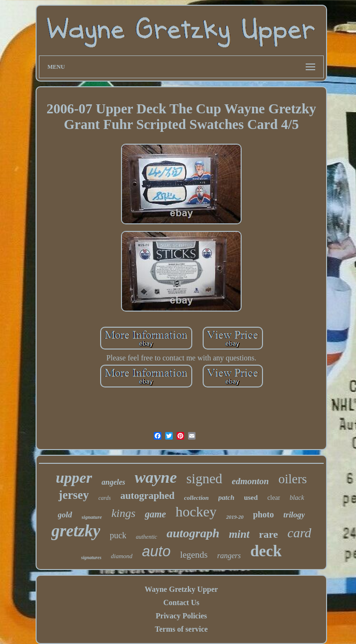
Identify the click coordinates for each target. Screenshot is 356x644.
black (297, 498)
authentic (146, 537)
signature (92, 517)
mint (239, 534)
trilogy (294, 515)
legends (194, 555)
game (155, 514)
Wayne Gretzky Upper (181, 589)
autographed (147, 496)
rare (269, 534)
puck (118, 535)
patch (226, 497)
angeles (113, 482)
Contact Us (181, 603)
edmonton (250, 481)
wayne (156, 477)
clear (274, 498)
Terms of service (181, 629)
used (251, 497)
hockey (196, 511)
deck (266, 551)
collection (197, 498)
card (300, 533)
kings (124, 513)
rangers (229, 556)
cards (104, 498)
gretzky (76, 531)
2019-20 (235, 517)
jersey (74, 495)
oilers (292, 479)
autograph (193, 533)
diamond (122, 556)
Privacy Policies (181, 616)
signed (205, 478)
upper (74, 478)
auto (156, 551)
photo (263, 515)
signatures (91, 557)
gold (65, 515)
